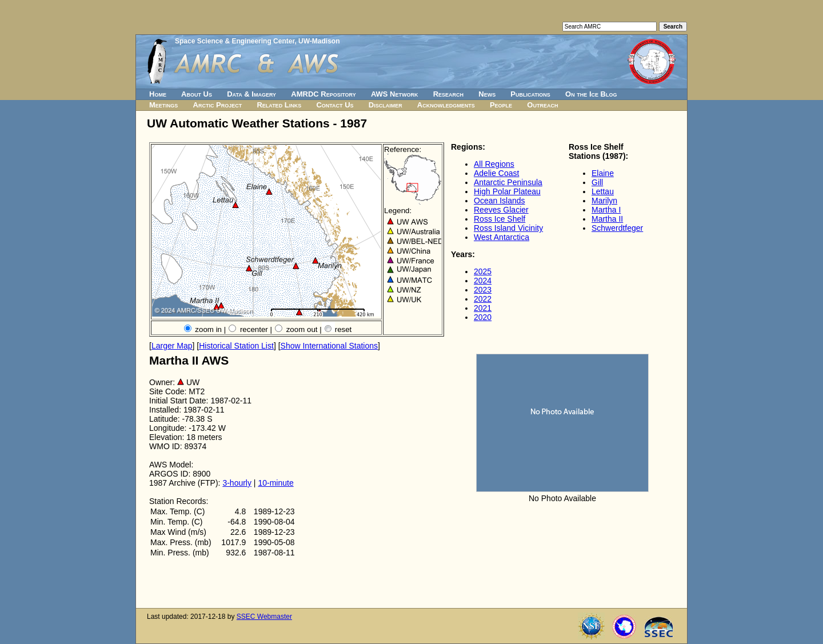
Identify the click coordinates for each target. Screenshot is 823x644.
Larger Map (172, 346)
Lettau (603, 191)
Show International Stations (329, 346)
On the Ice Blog (591, 94)
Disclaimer (385, 105)
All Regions (494, 164)
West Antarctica (502, 237)
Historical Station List (236, 346)
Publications (530, 94)
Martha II (607, 219)
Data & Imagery (251, 94)
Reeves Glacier (501, 210)
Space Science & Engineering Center (235, 41)
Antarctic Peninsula (508, 182)
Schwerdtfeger (617, 228)
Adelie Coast (496, 173)
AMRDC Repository (323, 94)
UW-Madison (319, 41)
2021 (483, 308)
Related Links (279, 105)
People (501, 105)
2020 (483, 317)
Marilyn (604, 201)
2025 (483, 271)
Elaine (603, 173)
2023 (483, 290)
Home (158, 94)
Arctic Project (218, 105)
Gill (597, 182)
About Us (197, 94)
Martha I (606, 210)
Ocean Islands (500, 201)
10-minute (275, 483)
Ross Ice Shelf (500, 219)
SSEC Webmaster (264, 617)
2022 (483, 299)
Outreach (542, 105)
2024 (483, 281)
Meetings (163, 105)
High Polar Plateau (507, 191)
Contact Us (335, 105)
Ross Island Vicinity (508, 228)
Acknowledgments (446, 105)
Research (448, 94)
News (487, 94)
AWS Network (395, 94)
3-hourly (237, 483)
